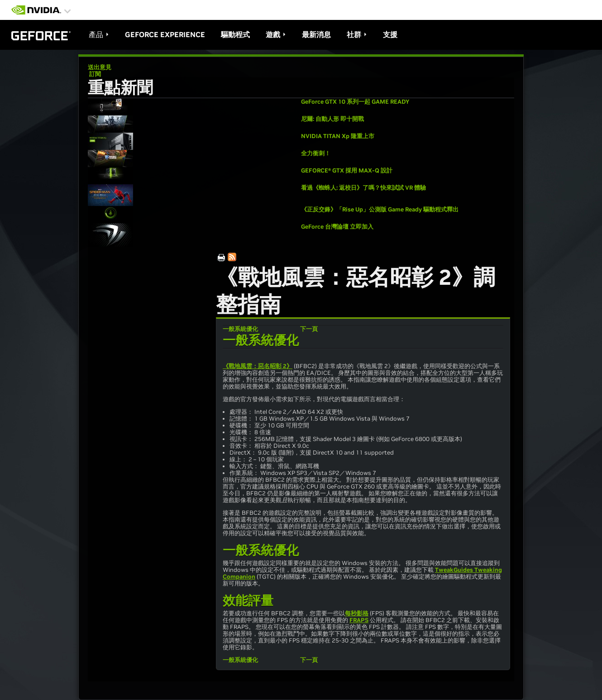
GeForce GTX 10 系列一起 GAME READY (355, 102)
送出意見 (100, 67)
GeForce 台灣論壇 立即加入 (337, 227)
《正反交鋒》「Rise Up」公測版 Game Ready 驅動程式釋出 (380, 209)
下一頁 (309, 329)
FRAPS (359, 620)
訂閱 (94, 74)
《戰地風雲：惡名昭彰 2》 (258, 366)
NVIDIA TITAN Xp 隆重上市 (338, 136)
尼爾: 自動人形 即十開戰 (332, 119)
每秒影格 (357, 613)
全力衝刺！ (316, 153)
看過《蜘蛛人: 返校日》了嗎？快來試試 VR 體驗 (363, 188)
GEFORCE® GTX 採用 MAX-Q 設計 (347, 170)
